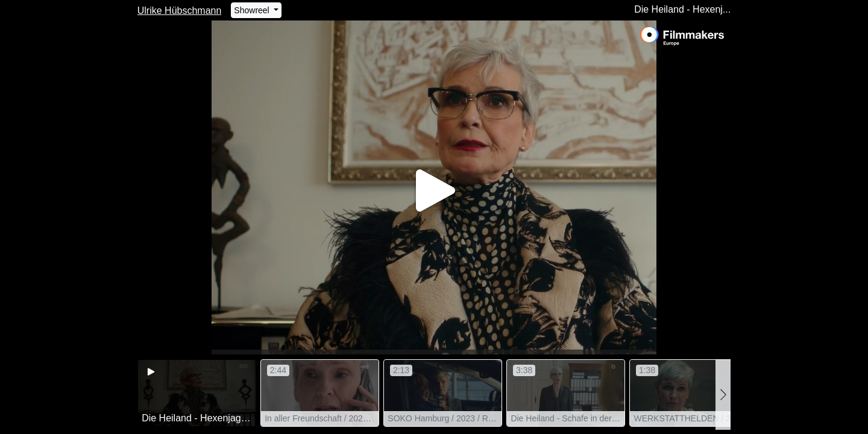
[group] (197, 393)
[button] (723, 395)
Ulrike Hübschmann (180, 11)
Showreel (253, 10)
